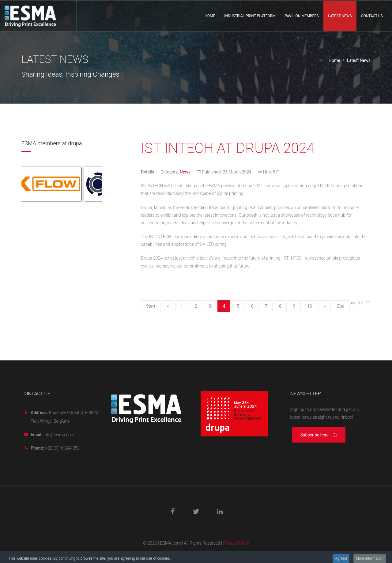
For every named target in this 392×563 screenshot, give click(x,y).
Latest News (340, 16)
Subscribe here (319, 435)
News (185, 172)
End (341, 306)
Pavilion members (302, 16)
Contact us (372, 16)
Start (151, 306)
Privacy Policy (236, 543)
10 (310, 306)
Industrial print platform (250, 16)
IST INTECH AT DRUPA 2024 (228, 148)
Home (210, 16)
